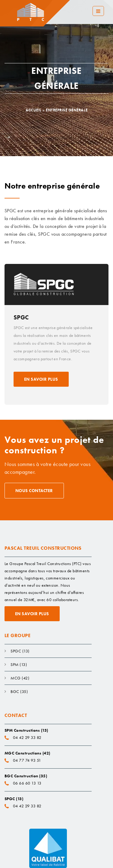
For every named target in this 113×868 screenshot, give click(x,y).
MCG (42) (20, 678)
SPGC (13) (20, 651)
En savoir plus (41, 379)
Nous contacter (34, 491)
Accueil (34, 110)
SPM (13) (19, 664)
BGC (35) (19, 691)
